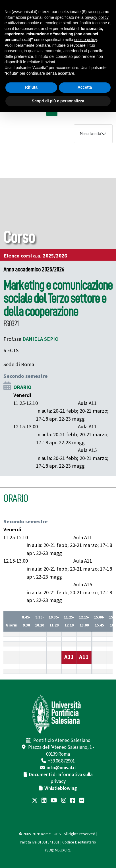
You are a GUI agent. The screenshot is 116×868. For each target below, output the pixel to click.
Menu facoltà (90, 134)
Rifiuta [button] (31, 87)
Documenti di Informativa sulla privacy (61, 778)
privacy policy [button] (97, 17)
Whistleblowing (61, 788)
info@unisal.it (61, 768)
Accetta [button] (85, 87)
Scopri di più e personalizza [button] (58, 101)
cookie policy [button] (85, 40)
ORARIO (22, 387)
